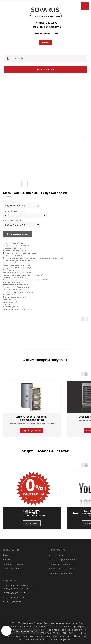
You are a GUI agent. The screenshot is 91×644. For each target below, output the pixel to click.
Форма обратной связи (59, 555)
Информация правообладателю (63, 569)
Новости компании (12, 569)
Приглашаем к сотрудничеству (62, 573)
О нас (6, 555)
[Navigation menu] (85, 6)
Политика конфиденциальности (63, 559)
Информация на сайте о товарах (63, 564)
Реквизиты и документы (14, 564)
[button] (32, 513)
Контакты (7, 559)
